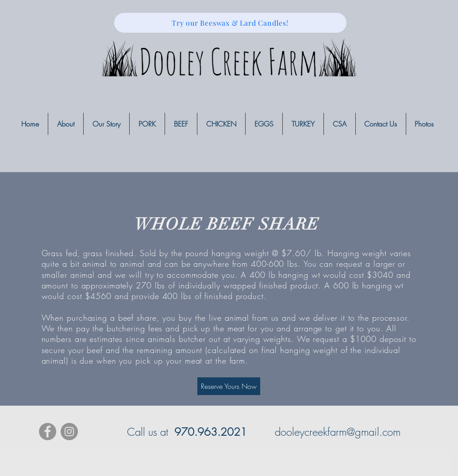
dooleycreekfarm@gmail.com (338, 432)
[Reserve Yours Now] (229, 386)
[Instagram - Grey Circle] (69, 432)
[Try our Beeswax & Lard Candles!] (230, 23)
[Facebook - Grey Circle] (48, 432)
